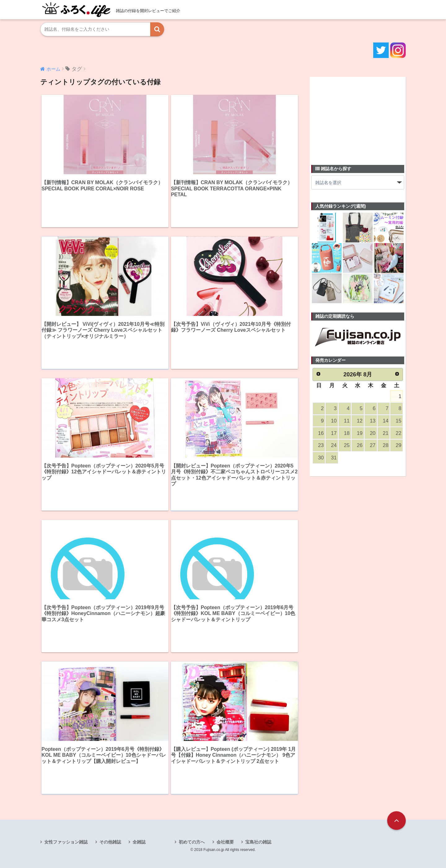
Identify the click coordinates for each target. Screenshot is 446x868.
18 (347, 433)
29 (399, 445)
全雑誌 (139, 842)
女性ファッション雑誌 (66, 842)
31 (334, 458)
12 (360, 421)
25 (347, 445)
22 (399, 433)
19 (360, 433)
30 (321, 458)
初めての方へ (192, 842)
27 (373, 445)
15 (399, 421)
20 (373, 433)
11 (347, 421)
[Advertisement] (358, 117)
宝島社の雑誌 (258, 842)
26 (360, 445)
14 (386, 421)
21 (386, 433)
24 (334, 445)
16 (321, 433)
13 (373, 421)
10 (334, 421)
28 (386, 445)
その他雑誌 (110, 842)
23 (321, 445)
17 (334, 433)
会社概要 (225, 842)
